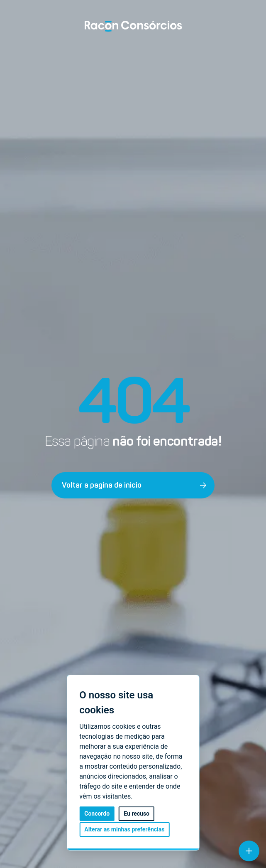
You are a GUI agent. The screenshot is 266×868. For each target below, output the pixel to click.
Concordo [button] (97, 814)
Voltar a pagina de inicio (134, 485)
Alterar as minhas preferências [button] (124, 829)
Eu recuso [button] (137, 814)
